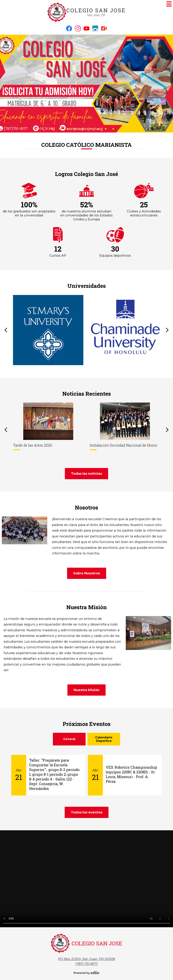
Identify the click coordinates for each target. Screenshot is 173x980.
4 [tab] (60, 129)
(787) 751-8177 (87, 964)
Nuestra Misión (87, 607)
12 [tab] (121, 129)
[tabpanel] (86, 84)
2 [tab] (45, 129)
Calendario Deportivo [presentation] (104, 739)
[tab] (69, 739)
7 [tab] (83, 129)
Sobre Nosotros (87, 573)
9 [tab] (98, 129)
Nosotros (86, 507)
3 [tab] (52, 129)
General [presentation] (69, 739)
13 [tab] (128, 129)
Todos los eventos (87, 812)
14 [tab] (136, 129)
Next (167, 330)
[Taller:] (48, 775)
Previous (6, 330)
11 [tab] (113, 129)
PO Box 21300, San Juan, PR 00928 (87, 959)
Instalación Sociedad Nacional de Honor (124, 445)
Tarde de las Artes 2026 (33, 445)
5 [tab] (67, 129)
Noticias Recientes (87, 394)
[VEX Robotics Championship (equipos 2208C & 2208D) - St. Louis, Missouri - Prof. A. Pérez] (125, 775)
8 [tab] (90, 129)
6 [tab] (75, 129)
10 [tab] (106, 129)
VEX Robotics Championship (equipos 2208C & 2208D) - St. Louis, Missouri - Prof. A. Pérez (131, 774)
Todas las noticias (86, 474)
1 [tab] (37, 129)
